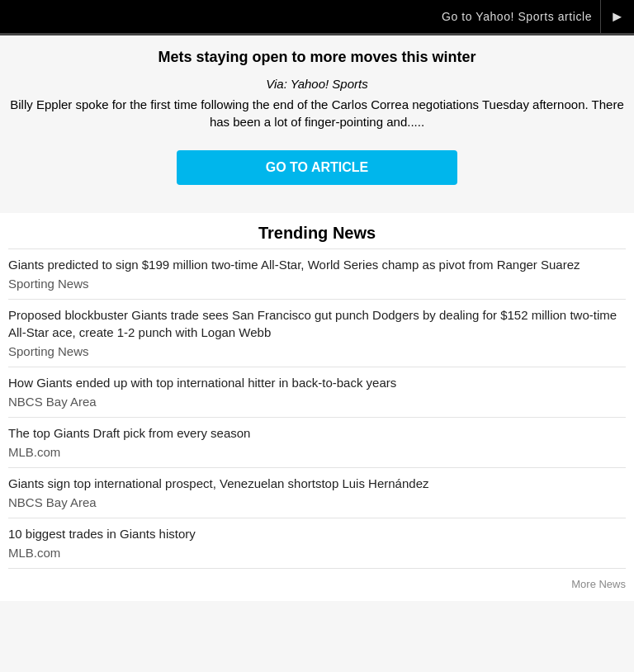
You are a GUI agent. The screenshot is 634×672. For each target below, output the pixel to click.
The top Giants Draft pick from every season (129, 433)
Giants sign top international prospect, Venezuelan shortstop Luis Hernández (219, 483)
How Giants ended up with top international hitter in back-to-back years (202, 383)
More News (599, 584)
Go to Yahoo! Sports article (517, 17)
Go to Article (317, 167)
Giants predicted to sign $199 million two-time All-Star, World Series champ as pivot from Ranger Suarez (294, 265)
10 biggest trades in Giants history (102, 534)
